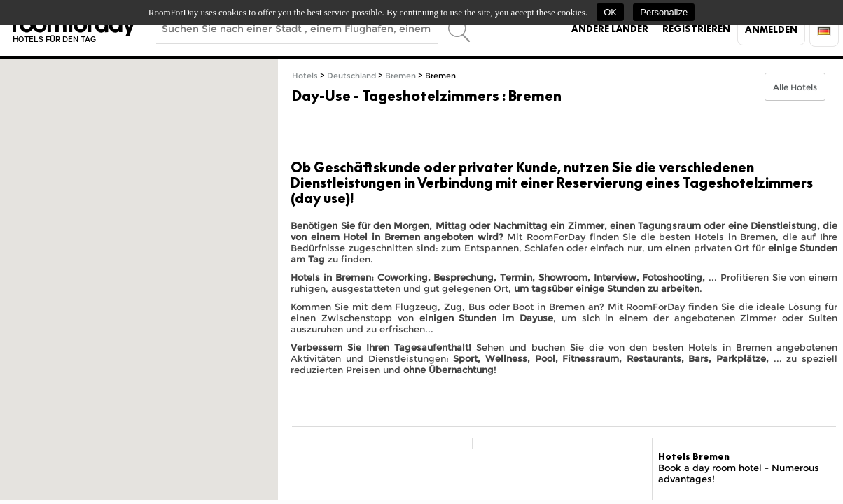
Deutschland (351, 76)
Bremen (400, 76)
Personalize (664, 12)
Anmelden (771, 29)
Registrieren (696, 29)
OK (610, 12)
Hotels (305, 76)
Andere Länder (610, 29)
